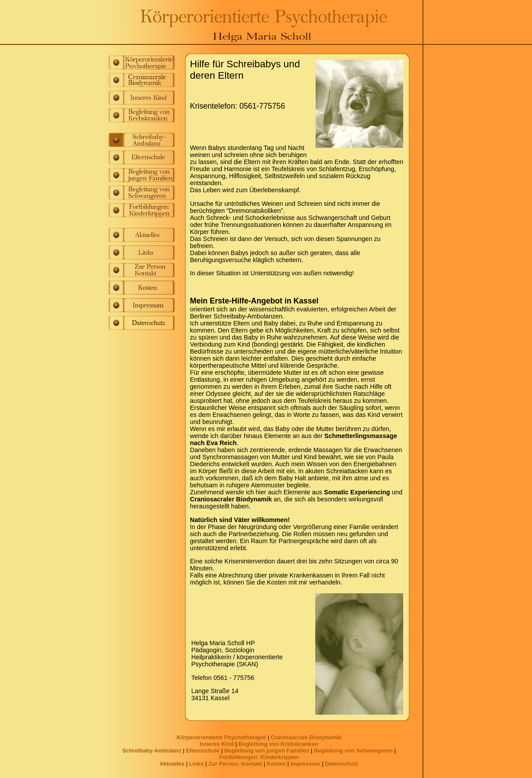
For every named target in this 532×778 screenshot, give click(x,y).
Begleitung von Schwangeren (353, 751)
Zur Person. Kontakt (235, 764)
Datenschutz (342, 764)
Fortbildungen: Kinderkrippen (259, 757)
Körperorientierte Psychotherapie (221, 737)
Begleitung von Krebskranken (278, 744)
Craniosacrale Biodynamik (306, 737)
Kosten (276, 764)
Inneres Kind (217, 744)
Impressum (305, 764)
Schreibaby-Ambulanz (152, 751)
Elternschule (203, 751)
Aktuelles (172, 764)
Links (196, 764)
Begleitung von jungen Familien (267, 751)
